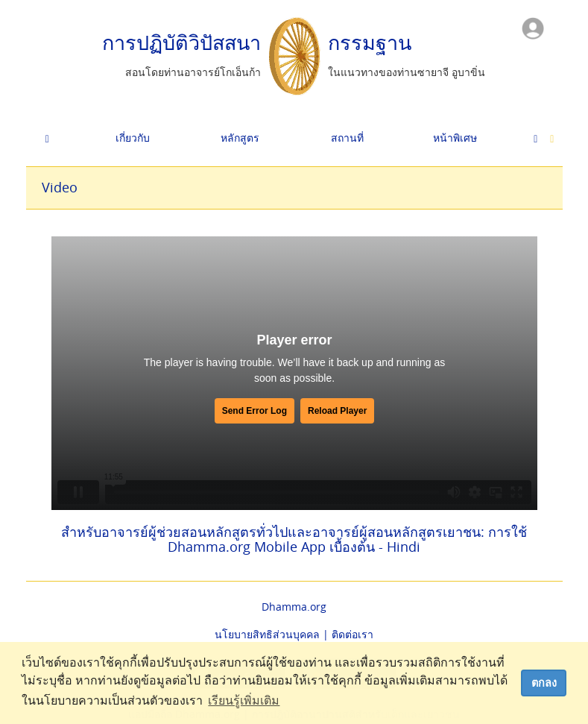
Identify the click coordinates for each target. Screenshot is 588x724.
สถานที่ (347, 138)
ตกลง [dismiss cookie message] (544, 683)
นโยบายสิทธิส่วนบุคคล (267, 634)
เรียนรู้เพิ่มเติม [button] (244, 701)
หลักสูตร (240, 138)
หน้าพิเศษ (455, 138)
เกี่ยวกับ (133, 138)
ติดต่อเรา (353, 634)
